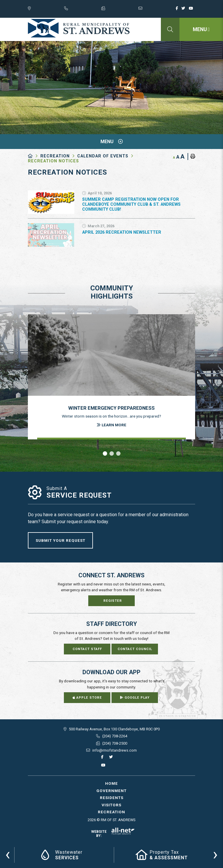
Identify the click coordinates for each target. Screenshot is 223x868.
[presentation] (8, 854)
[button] (105, 453)
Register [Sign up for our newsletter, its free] (113, 601)
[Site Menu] (111, 142)
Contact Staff (87, 649)
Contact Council (135, 649)
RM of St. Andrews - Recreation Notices (79, 28)
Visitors (111, 805)
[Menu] (201, 29)
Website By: (113, 834)
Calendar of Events (103, 156)
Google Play (135, 698)
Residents (112, 798)
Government (111, 791)
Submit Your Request (61, 540)
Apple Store (87, 698)
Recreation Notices (53, 161)
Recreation (55, 156)
